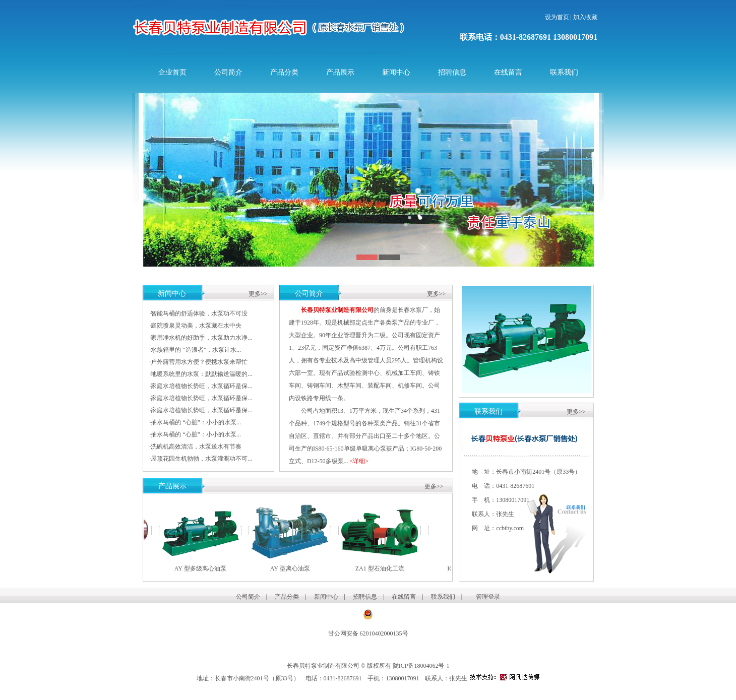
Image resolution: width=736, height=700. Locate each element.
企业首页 (172, 72)
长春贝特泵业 (150, 5)
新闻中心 (396, 72)
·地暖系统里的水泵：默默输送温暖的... (201, 374)
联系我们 (564, 72)
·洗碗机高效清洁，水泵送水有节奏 (195, 447)
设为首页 (557, 17)
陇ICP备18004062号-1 (422, 666)
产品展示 (340, 72)
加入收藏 (585, 17)
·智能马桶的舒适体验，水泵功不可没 (198, 313)
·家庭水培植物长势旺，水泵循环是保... (201, 386)
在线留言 (508, 72)
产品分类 (284, 72)
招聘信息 (452, 72)
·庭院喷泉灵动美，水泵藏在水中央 (195, 326)
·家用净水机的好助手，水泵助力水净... (201, 338)
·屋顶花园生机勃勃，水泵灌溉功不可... (201, 459)
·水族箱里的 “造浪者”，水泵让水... (195, 350)
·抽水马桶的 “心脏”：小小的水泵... (195, 422)
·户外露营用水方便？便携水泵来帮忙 (198, 362)
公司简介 (228, 72)
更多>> (258, 294)
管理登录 (488, 597)
